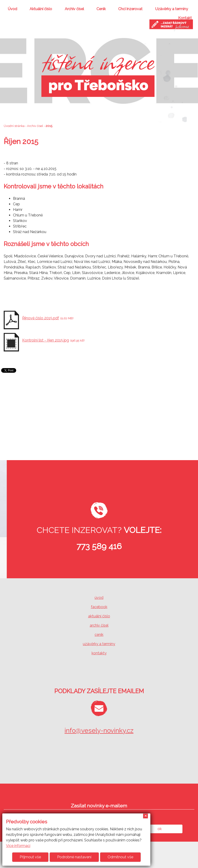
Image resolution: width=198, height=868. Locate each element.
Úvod (12, 9)
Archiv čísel (74, 9)
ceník (99, 635)
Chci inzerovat (130, 9)
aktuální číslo (99, 616)
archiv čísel (99, 625)
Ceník (101, 9)
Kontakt (185, 18)
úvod (99, 598)
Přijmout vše (30, 857)
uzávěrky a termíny (99, 644)
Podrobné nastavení (74, 857)
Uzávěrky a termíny (172, 9)
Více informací (18, 846)
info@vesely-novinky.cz (99, 731)
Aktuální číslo (41, 9)
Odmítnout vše (120, 857)
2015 (49, 126)
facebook (99, 607)
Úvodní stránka (14, 126)
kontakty (99, 653)
